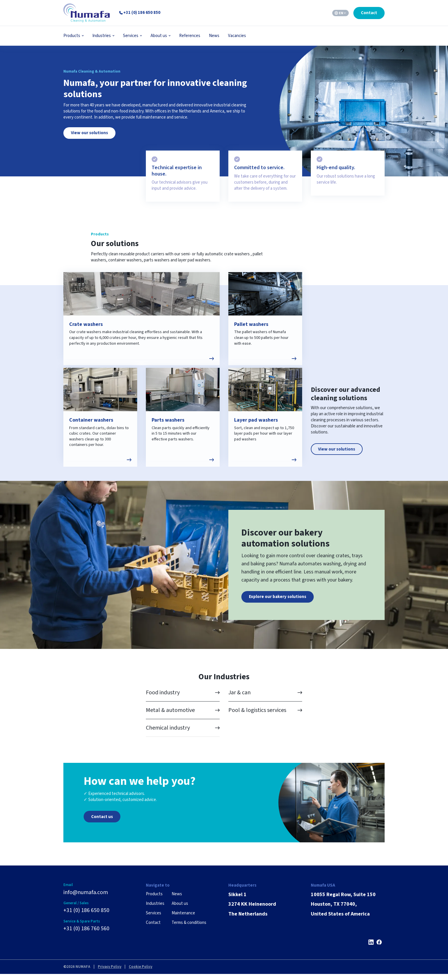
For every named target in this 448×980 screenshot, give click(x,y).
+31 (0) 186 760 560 (87, 935)
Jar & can (239, 698)
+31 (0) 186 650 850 (87, 916)
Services (131, 36)
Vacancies (237, 36)
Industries (102, 36)
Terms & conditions (189, 928)
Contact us (102, 822)
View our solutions (89, 133)
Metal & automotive (170, 716)
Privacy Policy (110, 973)
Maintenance (183, 919)
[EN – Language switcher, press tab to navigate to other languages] (340, 13)
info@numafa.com (86, 898)
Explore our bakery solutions (278, 602)
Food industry (163, 698)
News (214, 36)
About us (159, 36)
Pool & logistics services (257, 716)
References (190, 36)
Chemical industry (168, 734)
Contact (369, 13)
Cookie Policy (141, 973)
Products (72, 36)
